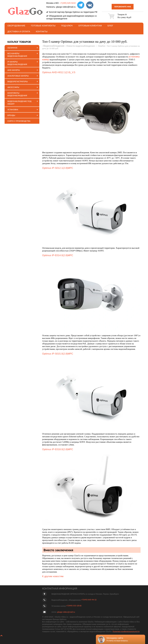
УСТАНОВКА (13, 110)
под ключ (67, 26)
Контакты (42, 31)
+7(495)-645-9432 (68, 3)
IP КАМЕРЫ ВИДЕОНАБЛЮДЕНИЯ (17, 63)
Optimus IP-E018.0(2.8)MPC (58, 449)
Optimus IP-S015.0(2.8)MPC (58, 354)
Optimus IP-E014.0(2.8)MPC (58, 255)
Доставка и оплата (19, 31)
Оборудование (16, 26)
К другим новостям (53, 576)
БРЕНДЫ (11, 115)
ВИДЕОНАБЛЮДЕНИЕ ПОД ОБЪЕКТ (19, 103)
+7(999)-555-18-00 (74, 606)
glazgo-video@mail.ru (66, 7)
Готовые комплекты (43, 26)
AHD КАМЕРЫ (14, 70)
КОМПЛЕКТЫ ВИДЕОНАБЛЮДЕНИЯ (17, 94)
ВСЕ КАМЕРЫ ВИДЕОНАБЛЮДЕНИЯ (17, 55)
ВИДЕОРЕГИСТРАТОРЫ (18, 81)
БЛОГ (110, 26)
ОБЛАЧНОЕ (12, 48)
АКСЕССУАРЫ (13, 87)
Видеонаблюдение (54, 46)
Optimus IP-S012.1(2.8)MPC (58, 168)
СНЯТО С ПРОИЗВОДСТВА (19, 121)
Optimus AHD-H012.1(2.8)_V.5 (59, 72)
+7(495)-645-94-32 (89, 600)
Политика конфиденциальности (126, 631)
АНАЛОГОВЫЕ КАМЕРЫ (18, 76)
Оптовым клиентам (90, 26)
